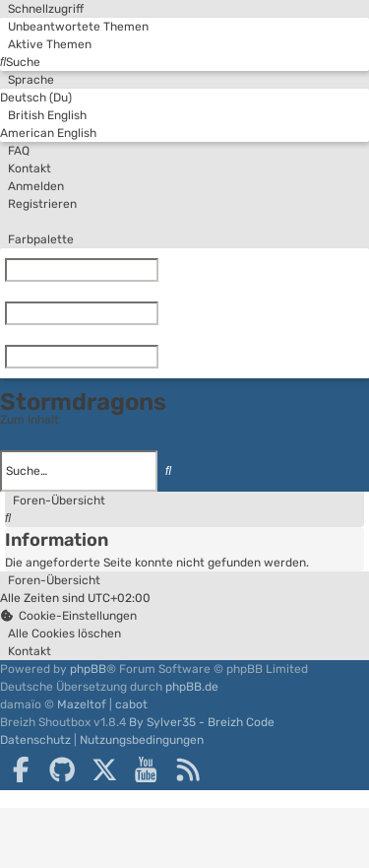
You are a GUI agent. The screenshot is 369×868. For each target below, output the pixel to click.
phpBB (88, 669)
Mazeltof (82, 704)
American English (48, 133)
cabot (131, 704)
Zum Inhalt (30, 420)
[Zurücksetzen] (162, 270)
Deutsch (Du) (36, 98)
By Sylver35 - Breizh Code (202, 722)
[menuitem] (74, 27)
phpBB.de (192, 687)
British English (43, 115)
